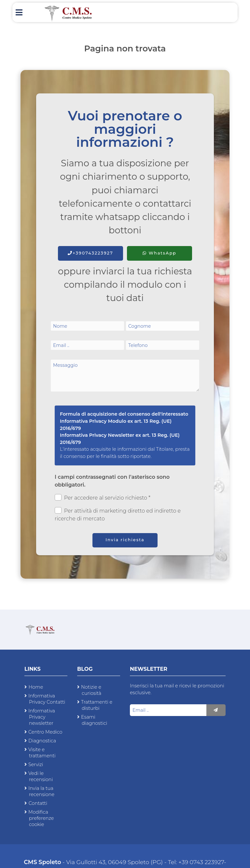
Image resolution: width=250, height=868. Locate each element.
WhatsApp (160, 253)
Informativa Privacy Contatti (47, 699)
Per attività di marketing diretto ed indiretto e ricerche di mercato (118, 514)
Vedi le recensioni (41, 776)
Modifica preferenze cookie (41, 818)
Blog (85, 669)
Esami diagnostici (94, 720)
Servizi (36, 765)
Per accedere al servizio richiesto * (103, 497)
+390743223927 (90, 253)
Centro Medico (45, 732)
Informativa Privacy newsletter (42, 717)
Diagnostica (42, 741)
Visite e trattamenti (42, 753)
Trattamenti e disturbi (97, 705)
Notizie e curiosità (91, 690)
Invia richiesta (125, 540)
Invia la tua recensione (41, 791)
